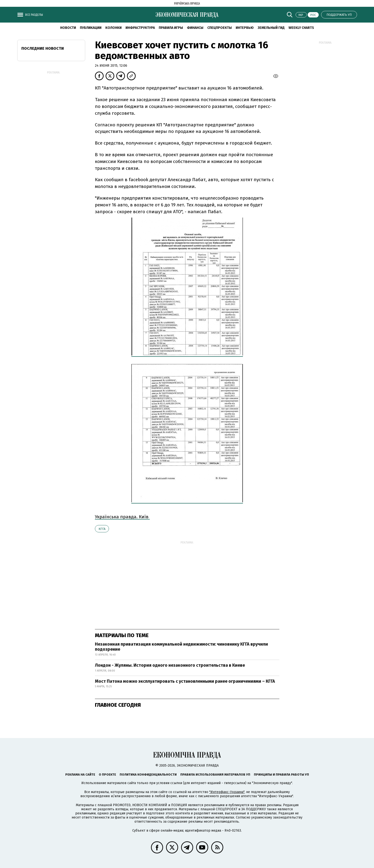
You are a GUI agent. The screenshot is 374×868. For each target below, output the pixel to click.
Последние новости (43, 48)
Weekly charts (301, 28)
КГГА (102, 529)
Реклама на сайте (80, 775)
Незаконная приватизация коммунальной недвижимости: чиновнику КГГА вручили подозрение (181, 647)
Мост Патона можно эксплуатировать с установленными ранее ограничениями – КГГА (185, 681)
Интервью (245, 28)
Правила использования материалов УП (215, 775)
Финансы (195, 28)
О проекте (107, 775)
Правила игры (171, 28)
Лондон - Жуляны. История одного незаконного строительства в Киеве (170, 665)
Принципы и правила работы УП (281, 775)
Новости (68, 28)
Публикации (91, 28)
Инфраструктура (140, 28)
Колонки (113, 28)
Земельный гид (271, 28)
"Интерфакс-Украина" (227, 792)
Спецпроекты (220, 28)
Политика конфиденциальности (148, 775)
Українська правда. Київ (122, 517)
